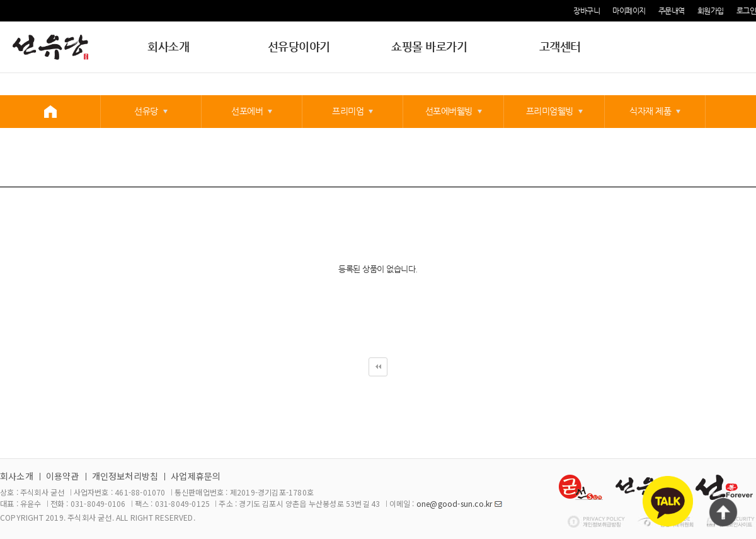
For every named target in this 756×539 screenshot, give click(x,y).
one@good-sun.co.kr (455, 503)
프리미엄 (348, 111)
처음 (378, 367)
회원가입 (711, 11)
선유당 (146, 111)
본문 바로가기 (0, 0)
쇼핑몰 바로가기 (429, 46)
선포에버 (247, 111)
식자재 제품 (650, 111)
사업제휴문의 (196, 476)
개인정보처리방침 (125, 476)
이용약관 (63, 476)
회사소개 (168, 46)
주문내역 (672, 11)
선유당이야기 (299, 46)
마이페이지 (629, 11)
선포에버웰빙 (449, 111)
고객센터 (560, 46)
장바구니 (587, 11)
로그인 (747, 11)
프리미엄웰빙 (550, 111)
